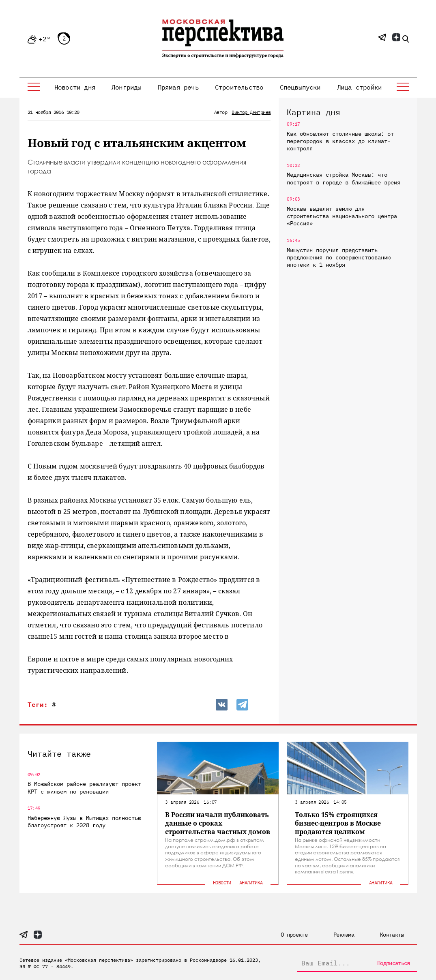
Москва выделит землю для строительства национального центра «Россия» (342, 216)
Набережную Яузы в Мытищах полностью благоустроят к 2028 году (84, 822)
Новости (222, 883)
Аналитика (251, 883)
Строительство (239, 87)
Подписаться (393, 963)
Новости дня (75, 87)
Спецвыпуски (300, 87)
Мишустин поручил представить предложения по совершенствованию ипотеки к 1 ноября (339, 257)
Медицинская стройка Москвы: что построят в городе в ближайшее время (344, 178)
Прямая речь (178, 87)
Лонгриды (127, 87)
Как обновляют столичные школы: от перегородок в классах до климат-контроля (340, 141)
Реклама (344, 935)
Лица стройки (359, 87)
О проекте (294, 935)
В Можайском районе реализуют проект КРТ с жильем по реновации (84, 787)
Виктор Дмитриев (251, 112)
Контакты (392, 935)
